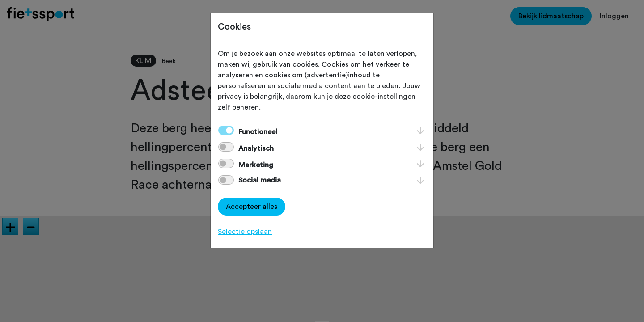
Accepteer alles (252, 207)
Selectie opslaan (245, 232)
